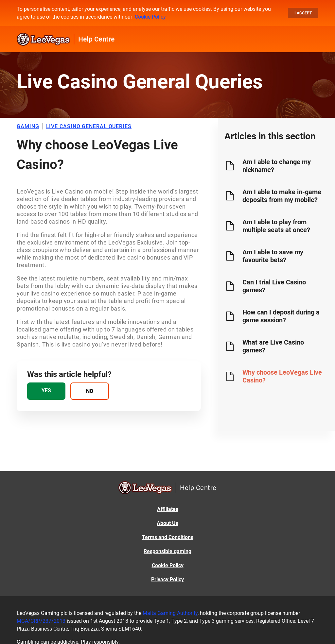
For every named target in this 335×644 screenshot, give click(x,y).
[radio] (46, 391)
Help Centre (97, 39)
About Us (167, 523)
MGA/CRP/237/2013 (41, 621)
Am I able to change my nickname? (277, 166)
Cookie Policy (150, 17)
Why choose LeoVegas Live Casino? (282, 376)
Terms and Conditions (168, 537)
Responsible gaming (167, 551)
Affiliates (168, 509)
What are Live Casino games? (273, 346)
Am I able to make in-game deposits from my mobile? (282, 196)
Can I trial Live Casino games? (274, 286)
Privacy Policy (167, 579)
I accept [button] (303, 13)
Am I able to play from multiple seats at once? (276, 226)
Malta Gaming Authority (170, 613)
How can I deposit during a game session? (281, 316)
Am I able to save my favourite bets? (273, 256)
